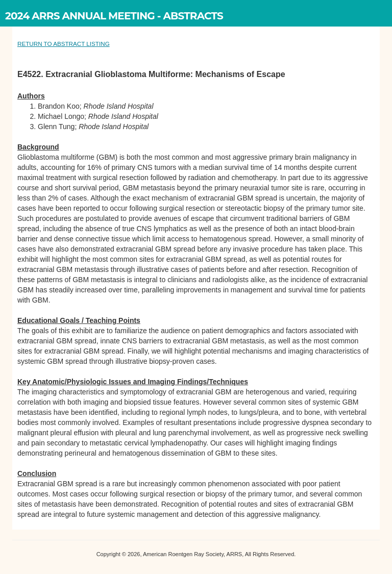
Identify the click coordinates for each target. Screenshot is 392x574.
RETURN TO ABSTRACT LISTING (64, 44)
